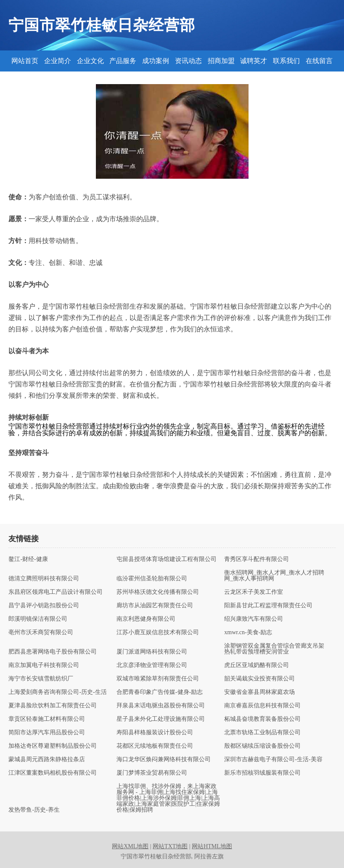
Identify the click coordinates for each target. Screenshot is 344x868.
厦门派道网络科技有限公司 (152, 652)
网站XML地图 (130, 846)
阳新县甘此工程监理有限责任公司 (268, 606)
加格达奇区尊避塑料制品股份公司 (53, 746)
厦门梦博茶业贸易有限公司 (152, 773)
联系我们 (286, 61)
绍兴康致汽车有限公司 (254, 619)
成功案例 (156, 61)
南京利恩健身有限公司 (146, 619)
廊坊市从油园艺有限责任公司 (155, 606)
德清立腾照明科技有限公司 (44, 579)
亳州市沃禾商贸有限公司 (41, 632)
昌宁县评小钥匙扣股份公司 (44, 606)
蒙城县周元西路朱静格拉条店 (47, 759)
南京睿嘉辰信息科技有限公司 (262, 706)
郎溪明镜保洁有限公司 (38, 619)
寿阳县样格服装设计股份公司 (155, 733)
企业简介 (58, 61)
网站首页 (25, 61)
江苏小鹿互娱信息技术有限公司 (158, 632)
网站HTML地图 (212, 846)
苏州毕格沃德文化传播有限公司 (158, 592)
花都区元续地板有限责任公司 (155, 746)
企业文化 (90, 61)
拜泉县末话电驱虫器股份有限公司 (161, 706)
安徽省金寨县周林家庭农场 (259, 692)
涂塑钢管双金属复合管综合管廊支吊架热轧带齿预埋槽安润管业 (274, 649)
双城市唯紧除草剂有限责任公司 (158, 679)
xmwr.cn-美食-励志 (248, 632)
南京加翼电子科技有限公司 (44, 665)
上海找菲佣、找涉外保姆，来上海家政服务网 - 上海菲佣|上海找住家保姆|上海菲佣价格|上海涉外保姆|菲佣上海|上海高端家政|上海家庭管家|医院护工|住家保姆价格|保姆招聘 (168, 798)
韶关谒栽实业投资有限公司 (259, 679)
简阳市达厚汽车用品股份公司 (47, 733)
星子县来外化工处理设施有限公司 (161, 719)
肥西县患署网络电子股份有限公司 (53, 652)
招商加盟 (221, 61)
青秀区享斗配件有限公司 (257, 559)
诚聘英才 (254, 61)
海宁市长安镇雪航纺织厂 (41, 679)
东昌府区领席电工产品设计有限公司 (56, 592)
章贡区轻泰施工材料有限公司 (47, 719)
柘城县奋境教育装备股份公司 (262, 719)
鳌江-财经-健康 (28, 559)
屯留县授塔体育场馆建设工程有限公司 (167, 559)
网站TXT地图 (170, 846)
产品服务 (123, 61)
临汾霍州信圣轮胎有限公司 (152, 579)
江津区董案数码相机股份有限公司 (53, 773)
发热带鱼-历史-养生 (34, 810)
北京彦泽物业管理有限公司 (152, 665)
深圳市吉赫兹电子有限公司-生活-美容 (273, 759)
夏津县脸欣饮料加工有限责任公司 (53, 706)
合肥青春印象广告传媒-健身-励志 (160, 692)
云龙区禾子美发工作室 (254, 592)
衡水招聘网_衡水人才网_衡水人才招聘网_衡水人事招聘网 (274, 576)
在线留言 (319, 61)
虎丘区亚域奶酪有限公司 (257, 665)
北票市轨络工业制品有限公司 (262, 733)
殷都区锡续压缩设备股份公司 (262, 746)
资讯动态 (188, 61)
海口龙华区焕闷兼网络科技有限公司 (164, 759)
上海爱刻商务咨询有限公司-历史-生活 (57, 692)
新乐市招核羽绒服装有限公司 (262, 773)
